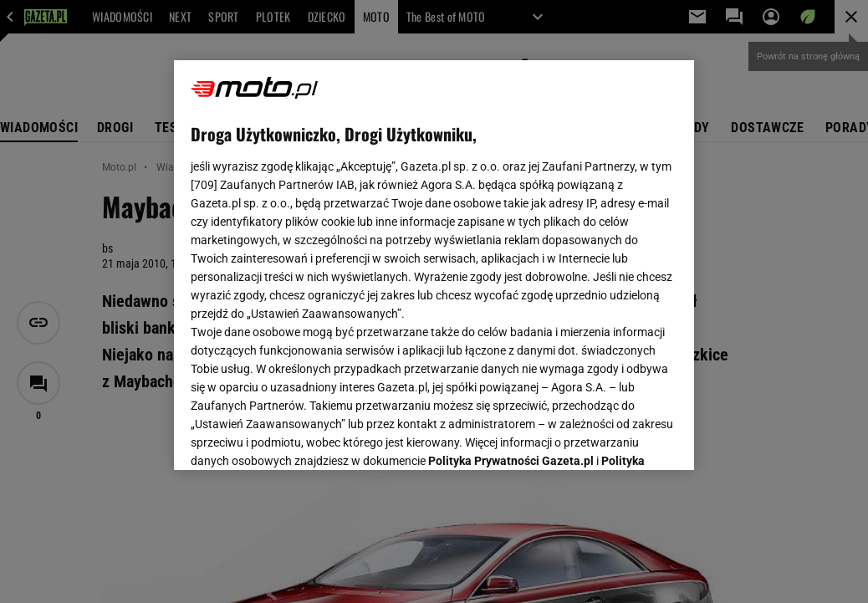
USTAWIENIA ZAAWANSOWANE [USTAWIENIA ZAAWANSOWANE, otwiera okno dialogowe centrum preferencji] (300, 437)
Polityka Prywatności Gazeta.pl (511, 248)
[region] (434, 265)
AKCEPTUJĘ (621, 437)
